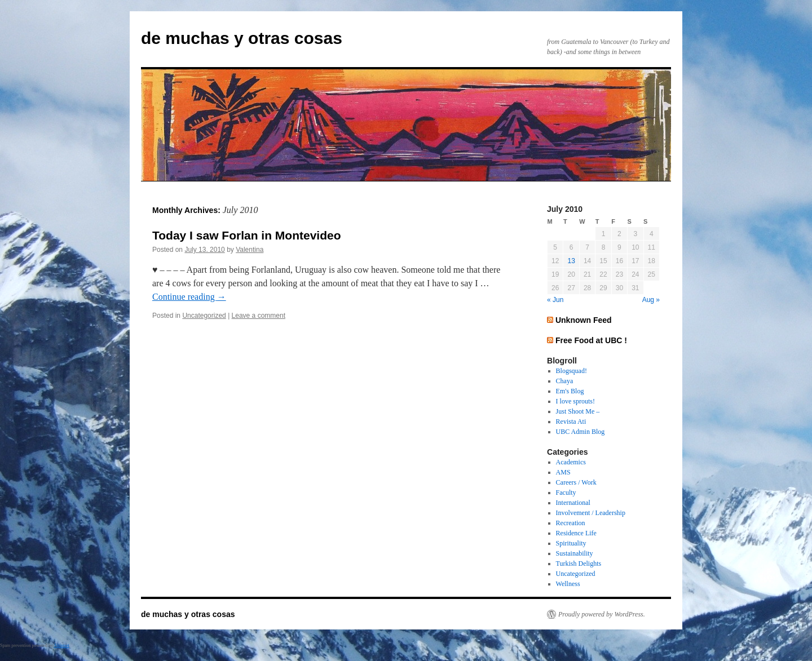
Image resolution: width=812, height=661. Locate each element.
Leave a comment (259, 316)
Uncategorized (204, 316)
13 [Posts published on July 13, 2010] (571, 261)
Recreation (571, 523)
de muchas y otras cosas (242, 38)
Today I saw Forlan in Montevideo (246, 235)
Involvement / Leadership (591, 513)
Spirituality (571, 543)
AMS (563, 472)
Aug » (651, 300)
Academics (571, 462)
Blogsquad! (572, 371)
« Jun (555, 300)
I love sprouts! (575, 401)
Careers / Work (576, 482)
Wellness (568, 584)
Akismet (62, 646)
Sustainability (575, 553)
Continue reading (189, 297)
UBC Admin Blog (581, 432)
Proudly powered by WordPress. (602, 614)
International (573, 503)
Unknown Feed (584, 320)
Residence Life (576, 533)
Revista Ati (571, 422)
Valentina (250, 250)
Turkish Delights (579, 564)
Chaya (565, 381)
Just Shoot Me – (578, 411)
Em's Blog (570, 391)
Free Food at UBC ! (591, 340)
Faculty (566, 493)
